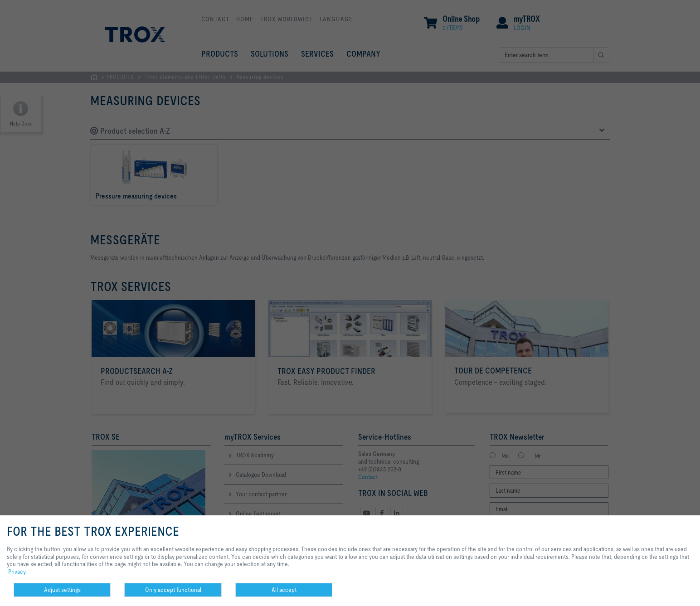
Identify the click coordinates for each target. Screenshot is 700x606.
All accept (284, 590)
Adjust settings (62, 590)
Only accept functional (173, 590)
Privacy (17, 572)
